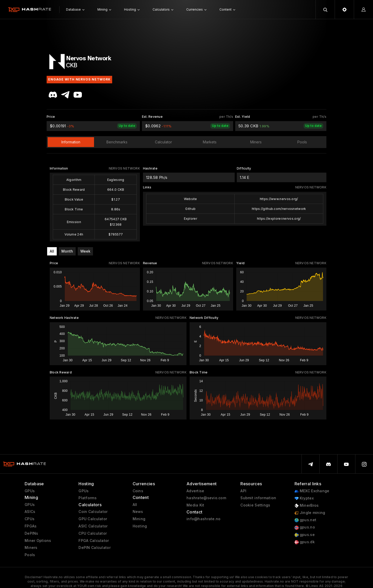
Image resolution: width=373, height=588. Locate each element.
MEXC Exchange (312, 491)
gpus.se (305, 535)
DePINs (31, 533)
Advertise (195, 491)
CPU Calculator (93, 533)
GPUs (30, 491)
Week (85, 251)
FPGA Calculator (94, 541)
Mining (139, 519)
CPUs (30, 519)
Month (67, 251)
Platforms (88, 498)
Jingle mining (310, 513)
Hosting (140, 526)
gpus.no (305, 527)
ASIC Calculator (93, 526)
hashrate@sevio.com (206, 498)
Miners (31, 548)
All (52, 251)
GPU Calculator (93, 519)
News (138, 512)
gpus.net (306, 520)
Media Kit (195, 505)
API (243, 491)
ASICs (30, 512)
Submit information (258, 498)
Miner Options (38, 541)
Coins (138, 491)
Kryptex (304, 498)
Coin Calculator (93, 512)
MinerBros (307, 506)
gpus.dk (305, 542)
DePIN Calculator (94, 548)
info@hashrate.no (203, 519)
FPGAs (31, 526)
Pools (30, 555)
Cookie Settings (255, 505)
